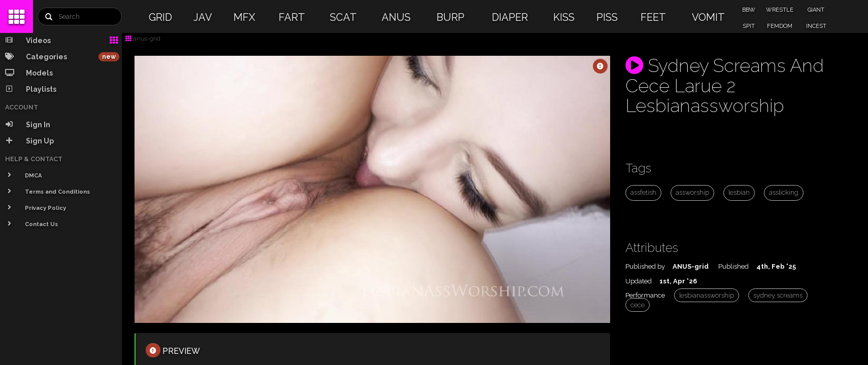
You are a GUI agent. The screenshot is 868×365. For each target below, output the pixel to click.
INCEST (816, 26)
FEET (653, 17)
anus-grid (143, 39)
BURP (450, 17)
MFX (244, 17)
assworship (692, 192)
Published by (645, 266)
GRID (160, 17)
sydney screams (778, 295)
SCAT (343, 17)
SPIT (749, 26)
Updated (639, 281)
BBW (749, 10)
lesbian (739, 192)
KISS (564, 17)
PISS (607, 17)
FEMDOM (780, 26)
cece (638, 305)
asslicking (784, 192)
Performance (645, 295)
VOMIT (708, 17)
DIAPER (510, 17)
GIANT (816, 10)
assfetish (643, 192)
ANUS (396, 17)
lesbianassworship (707, 295)
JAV (203, 17)
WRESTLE (780, 10)
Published (733, 266)
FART (292, 17)
